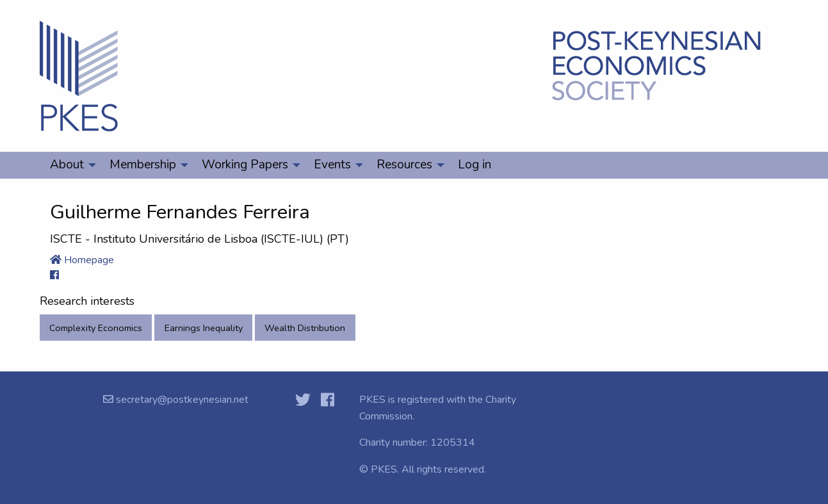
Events (332, 165)
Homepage (82, 260)
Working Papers (245, 165)
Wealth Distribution (305, 328)
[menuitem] (69, 165)
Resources (404, 165)
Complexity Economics (96, 328)
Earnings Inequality (204, 328)
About (67, 165)
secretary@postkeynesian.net (181, 400)
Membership (143, 165)
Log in (475, 165)
